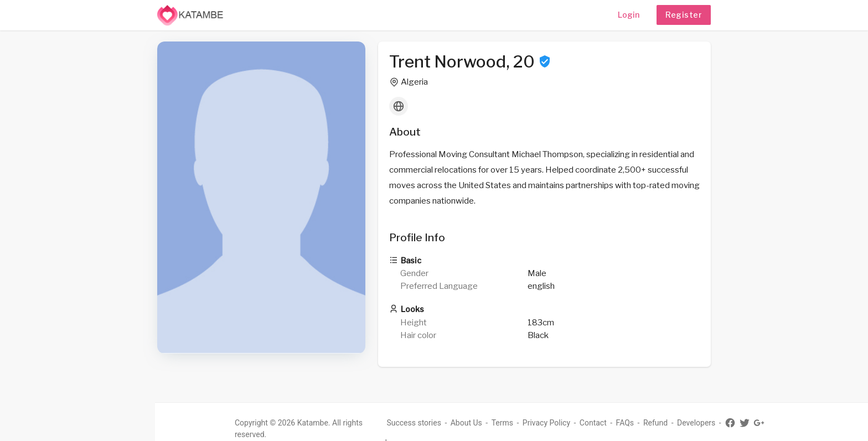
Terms (502, 423)
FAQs (625, 423)
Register (684, 15)
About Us (466, 423)
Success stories (414, 423)
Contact (593, 423)
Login (629, 15)
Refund (655, 423)
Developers (696, 423)
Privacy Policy (546, 423)
